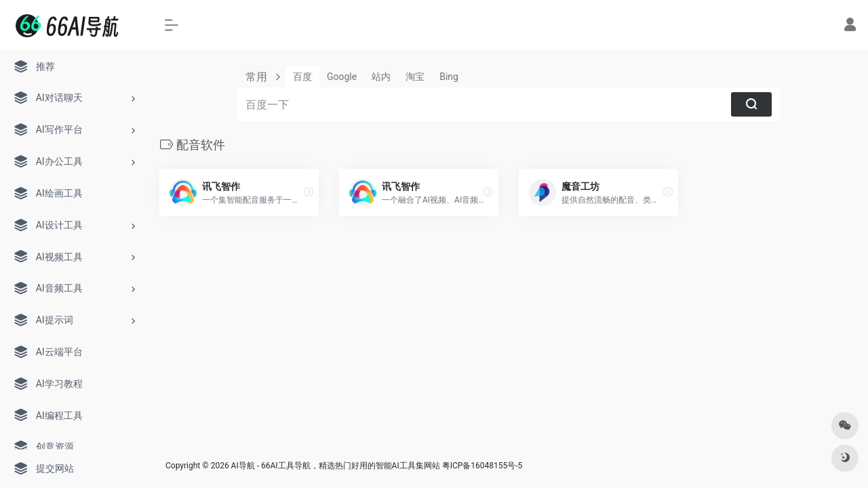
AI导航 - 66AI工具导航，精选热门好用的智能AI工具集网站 (336, 466)
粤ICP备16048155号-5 (482, 466)
